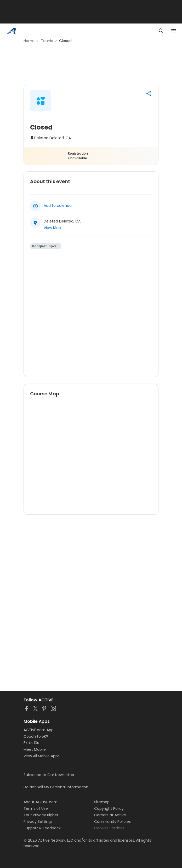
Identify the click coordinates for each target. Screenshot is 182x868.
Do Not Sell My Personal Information (56, 787)
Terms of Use (36, 808)
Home (29, 41)
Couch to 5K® (36, 736)
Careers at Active (110, 815)
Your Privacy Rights (41, 815)
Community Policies (112, 822)
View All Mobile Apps (42, 756)
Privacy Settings (38, 822)
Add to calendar (58, 206)
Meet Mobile (35, 749)
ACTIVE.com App (39, 730)
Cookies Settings (109, 828)
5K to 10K (31, 743)
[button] (149, 93)
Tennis (47, 41)
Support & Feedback (42, 828)
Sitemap (102, 802)
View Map (52, 228)
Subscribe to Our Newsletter (49, 775)
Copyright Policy (109, 808)
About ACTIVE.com (41, 802)
